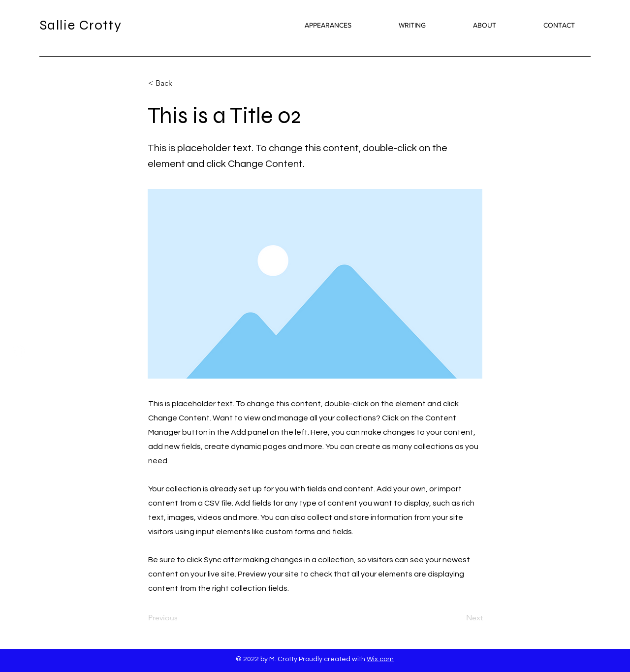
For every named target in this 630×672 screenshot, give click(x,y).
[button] (181, 83)
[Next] (458, 618)
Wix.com (380, 659)
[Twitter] (19, 351)
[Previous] (181, 618)
